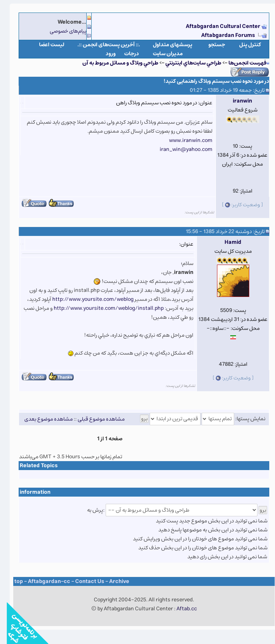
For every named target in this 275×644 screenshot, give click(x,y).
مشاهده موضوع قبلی (94, 419)
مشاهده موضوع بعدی (42, 419)
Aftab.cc (180, 609)
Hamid (226, 242)
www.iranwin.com (184, 140)
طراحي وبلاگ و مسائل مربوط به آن (114, 63)
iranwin (236, 101)
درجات (125, 54)
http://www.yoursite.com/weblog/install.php (102, 308)
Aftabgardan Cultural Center (217, 26)
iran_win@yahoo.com (179, 149)
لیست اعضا (45, 45)
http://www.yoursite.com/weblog (86, 299)
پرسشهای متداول (166, 45)
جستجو (210, 45)
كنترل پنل (243, 45)
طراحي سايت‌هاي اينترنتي (187, 63)
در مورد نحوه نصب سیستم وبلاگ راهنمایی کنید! (210, 81)
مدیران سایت (161, 54)
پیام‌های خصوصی (61, 31)
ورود (104, 54)
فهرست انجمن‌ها (241, 63)
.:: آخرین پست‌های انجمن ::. (102, 45)
